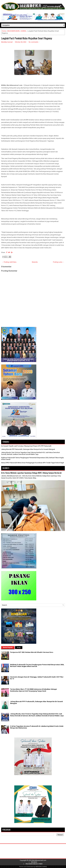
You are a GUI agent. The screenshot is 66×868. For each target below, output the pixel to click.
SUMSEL (24, 31)
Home (4, 31)
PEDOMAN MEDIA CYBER (34, 864)
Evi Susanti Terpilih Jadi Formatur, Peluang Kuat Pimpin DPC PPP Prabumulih (26, 446)
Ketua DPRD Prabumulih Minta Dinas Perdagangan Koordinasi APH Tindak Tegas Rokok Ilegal (33, 463)
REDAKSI (34, 862)
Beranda (35, 262)
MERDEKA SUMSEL (41, 867)
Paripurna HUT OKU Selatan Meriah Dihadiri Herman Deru (32, 652)
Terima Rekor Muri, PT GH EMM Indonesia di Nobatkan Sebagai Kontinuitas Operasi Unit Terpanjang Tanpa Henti (34, 690)
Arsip (19, 648)
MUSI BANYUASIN (13, 31)
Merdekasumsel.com (39, 860)
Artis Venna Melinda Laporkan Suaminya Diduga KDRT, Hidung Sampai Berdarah (31, 473)
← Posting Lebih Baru (9, 262)
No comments (33, 42)
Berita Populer (8, 648)
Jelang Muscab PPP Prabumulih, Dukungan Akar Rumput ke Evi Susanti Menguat (28, 449)
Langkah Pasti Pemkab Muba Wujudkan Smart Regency (27, 38)
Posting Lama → (59, 262)
